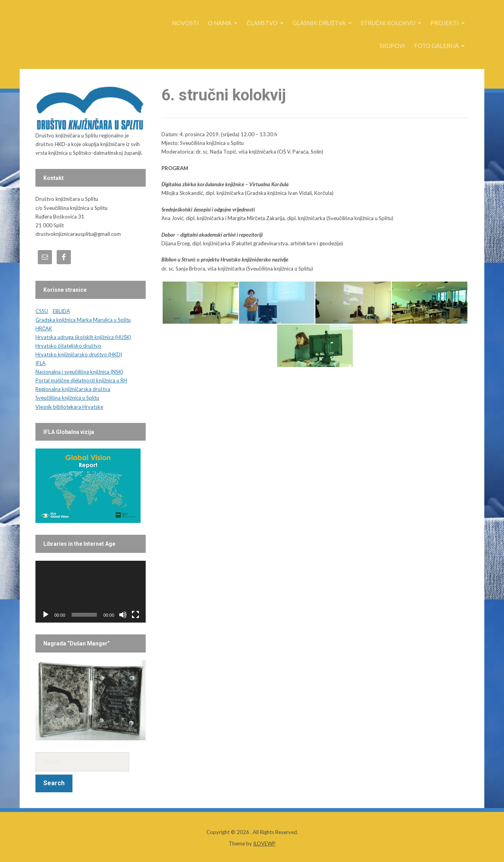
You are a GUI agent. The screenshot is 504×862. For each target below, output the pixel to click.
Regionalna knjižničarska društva (73, 389)
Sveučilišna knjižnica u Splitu (67, 398)
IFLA (41, 363)
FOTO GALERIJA (436, 46)
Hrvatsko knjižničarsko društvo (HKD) (79, 354)
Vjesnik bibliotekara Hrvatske (69, 407)
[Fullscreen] (135, 615)
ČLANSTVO (262, 23)
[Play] (46, 615)
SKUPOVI (392, 46)
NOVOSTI (185, 23)
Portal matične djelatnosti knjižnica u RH (81, 380)
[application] (91, 592)
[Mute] (123, 615)
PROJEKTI (445, 23)
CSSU (42, 311)
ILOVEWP (264, 843)
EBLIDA (61, 311)
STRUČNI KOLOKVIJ (388, 23)
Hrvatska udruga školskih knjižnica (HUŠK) (83, 337)
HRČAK (44, 328)
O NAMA (220, 23)
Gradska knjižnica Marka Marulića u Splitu (83, 320)
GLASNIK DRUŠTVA (319, 23)
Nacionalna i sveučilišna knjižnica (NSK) (79, 372)
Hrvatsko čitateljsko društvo (68, 346)
